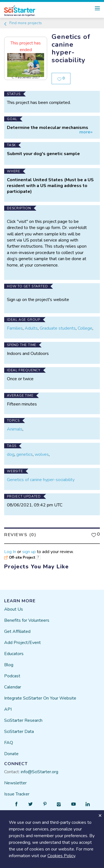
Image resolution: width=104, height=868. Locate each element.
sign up (29, 552)
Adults (31, 328)
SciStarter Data (19, 732)
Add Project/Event (22, 643)
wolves (42, 454)
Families (15, 328)
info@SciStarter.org (40, 772)
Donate (11, 754)
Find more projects (23, 23)
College (85, 328)
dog (11, 454)
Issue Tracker (17, 794)
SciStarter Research (23, 720)
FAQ (9, 743)
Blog (9, 665)
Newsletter (15, 783)
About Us (14, 609)
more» (86, 132)
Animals (15, 429)
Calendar (13, 687)
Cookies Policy (61, 856)
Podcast (12, 676)
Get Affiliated (17, 631)
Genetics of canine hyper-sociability (41, 480)
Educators (14, 654)
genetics (25, 454)
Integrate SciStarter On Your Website (40, 698)
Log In (10, 552)
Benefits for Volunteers (27, 620)
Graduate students (58, 328)
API (8, 709)
